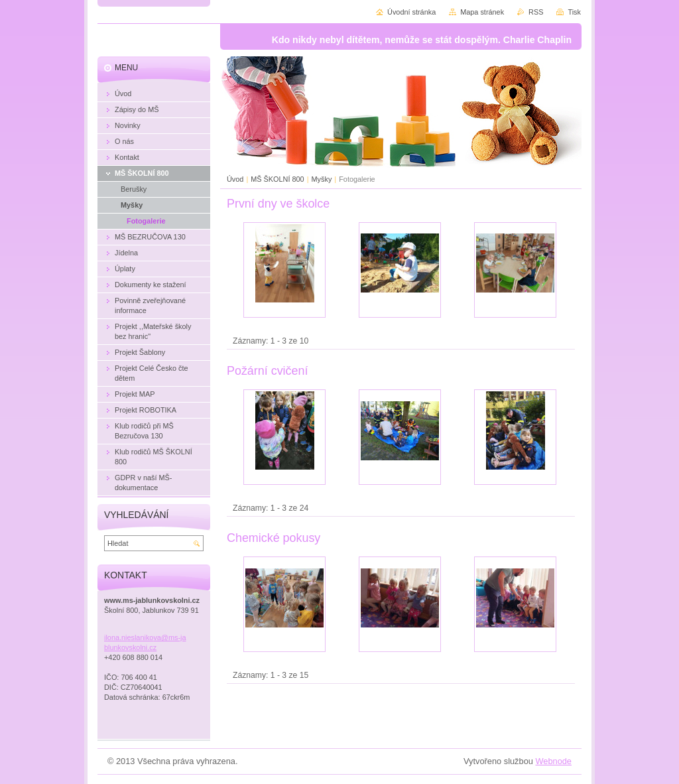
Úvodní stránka (411, 12)
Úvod (235, 179)
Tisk (574, 12)
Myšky (322, 179)
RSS (536, 12)
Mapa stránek (482, 12)
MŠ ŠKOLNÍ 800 (277, 179)
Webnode (553, 761)
